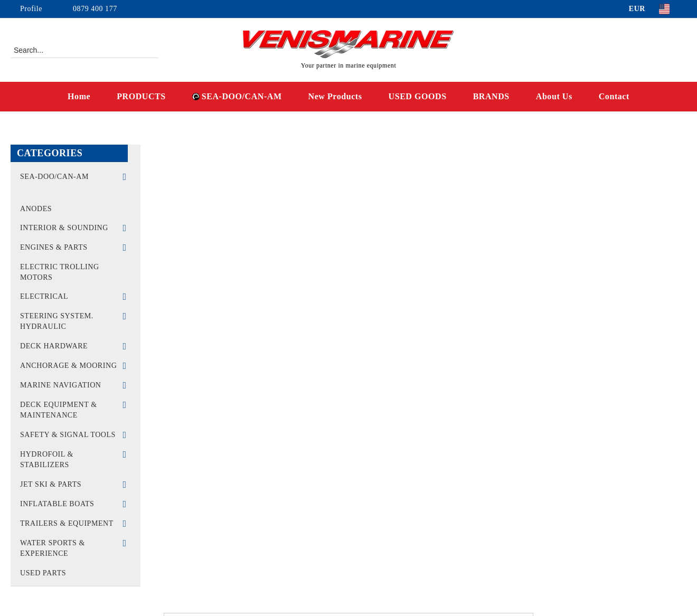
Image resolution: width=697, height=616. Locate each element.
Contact (614, 96)
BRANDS (491, 96)
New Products (335, 96)
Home (79, 96)
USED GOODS (418, 96)
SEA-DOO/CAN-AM (237, 96)
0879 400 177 (95, 9)
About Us (554, 96)
